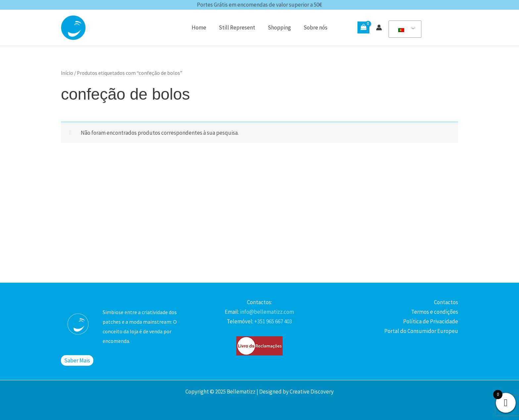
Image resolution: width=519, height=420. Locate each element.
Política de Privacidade (431, 321)
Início (67, 73)
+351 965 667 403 (273, 321)
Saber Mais (77, 360)
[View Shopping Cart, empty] (363, 27)
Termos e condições (435, 312)
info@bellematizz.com (266, 312)
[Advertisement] (259, 230)
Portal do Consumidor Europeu (421, 331)
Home (201, 27)
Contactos (446, 302)
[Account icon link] (379, 27)
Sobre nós (313, 27)
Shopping (279, 27)
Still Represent (238, 27)
